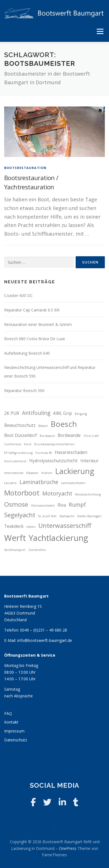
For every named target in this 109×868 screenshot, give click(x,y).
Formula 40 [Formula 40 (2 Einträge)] (44, 453)
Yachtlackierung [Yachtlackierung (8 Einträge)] (58, 538)
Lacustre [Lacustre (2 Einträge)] (10, 483)
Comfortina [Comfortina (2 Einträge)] (13, 444)
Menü (100, 31)
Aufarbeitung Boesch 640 (27, 353)
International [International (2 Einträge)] (14, 473)
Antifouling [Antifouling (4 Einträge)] (36, 413)
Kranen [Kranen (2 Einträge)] (47, 473)
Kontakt (11, 722)
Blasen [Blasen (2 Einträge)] (43, 426)
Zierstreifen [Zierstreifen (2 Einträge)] (37, 550)
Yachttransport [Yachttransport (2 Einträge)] (15, 550)
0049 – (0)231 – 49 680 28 (44, 630)
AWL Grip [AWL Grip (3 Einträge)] (63, 413)
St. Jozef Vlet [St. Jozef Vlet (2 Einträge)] (47, 516)
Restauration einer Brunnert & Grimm (38, 324)
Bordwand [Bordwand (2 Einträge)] (47, 436)
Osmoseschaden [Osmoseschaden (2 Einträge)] (43, 506)
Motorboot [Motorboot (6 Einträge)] (22, 493)
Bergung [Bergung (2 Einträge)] (81, 414)
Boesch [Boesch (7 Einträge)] (64, 424)
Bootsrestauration (25, 168)
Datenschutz (16, 740)
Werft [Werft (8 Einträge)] (15, 538)
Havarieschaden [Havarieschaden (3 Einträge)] (71, 452)
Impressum (14, 731)
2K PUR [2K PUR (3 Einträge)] (12, 413)
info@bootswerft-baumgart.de (45, 640)
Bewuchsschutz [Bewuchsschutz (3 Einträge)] (20, 425)
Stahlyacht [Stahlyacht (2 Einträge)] (67, 516)
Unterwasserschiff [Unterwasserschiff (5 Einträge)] (65, 525)
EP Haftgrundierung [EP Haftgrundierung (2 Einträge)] (18, 453)
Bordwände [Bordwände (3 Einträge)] (69, 435)
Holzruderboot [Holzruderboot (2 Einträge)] (15, 461)
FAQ (8, 713)
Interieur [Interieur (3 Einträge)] (90, 461)
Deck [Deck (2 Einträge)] (28, 444)
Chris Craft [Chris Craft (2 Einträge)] (91, 436)
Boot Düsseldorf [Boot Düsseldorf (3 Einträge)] (21, 435)
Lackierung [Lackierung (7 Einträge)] (75, 471)
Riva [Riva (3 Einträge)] (62, 505)
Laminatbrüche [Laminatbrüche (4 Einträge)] (39, 482)
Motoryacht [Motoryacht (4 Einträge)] (57, 493)
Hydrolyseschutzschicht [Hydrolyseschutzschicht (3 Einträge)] (53, 461)
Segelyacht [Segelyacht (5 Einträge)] (20, 515)
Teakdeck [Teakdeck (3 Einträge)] (14, 526)
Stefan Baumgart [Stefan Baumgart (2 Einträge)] (89, 516)
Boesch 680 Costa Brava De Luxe (35, 339)
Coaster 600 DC (18, 295)
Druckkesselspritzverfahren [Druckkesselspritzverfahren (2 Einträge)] (54, 444)
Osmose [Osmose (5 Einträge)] (16, 504)
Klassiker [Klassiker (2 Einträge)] (32, 473)
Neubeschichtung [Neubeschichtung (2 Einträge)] (88, 494)
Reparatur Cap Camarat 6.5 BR (32, 310)
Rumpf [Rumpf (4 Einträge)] (77, 505)
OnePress (68, 848)
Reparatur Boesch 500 (24, 391)
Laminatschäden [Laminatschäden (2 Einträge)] (73, 483)
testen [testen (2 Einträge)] (31, 527)
